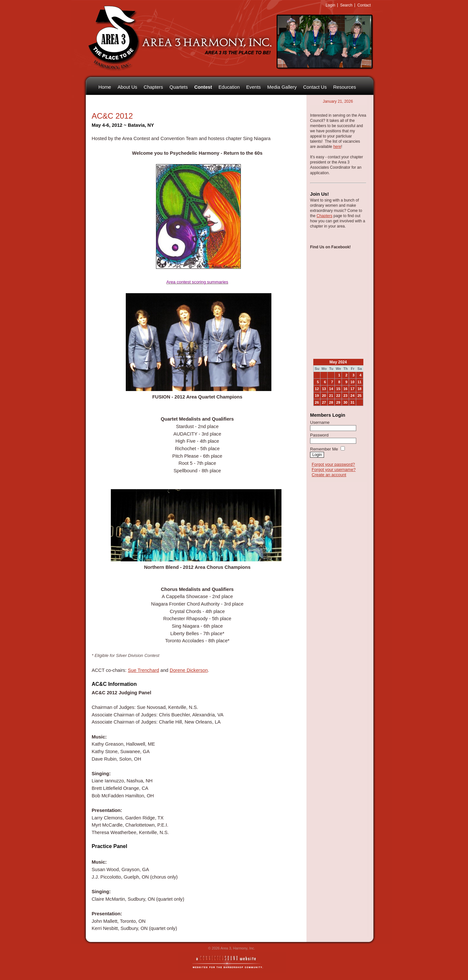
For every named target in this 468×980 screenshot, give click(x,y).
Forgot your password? (333, 464)
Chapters (325, 216)
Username (320, 422)
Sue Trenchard (143, 670)
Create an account (329, 475)
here (337, 147)
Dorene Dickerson (189, 670)
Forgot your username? (334, 470)
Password (319, 435)
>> (351, 362)
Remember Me (324, 449)
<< (325, 362)
